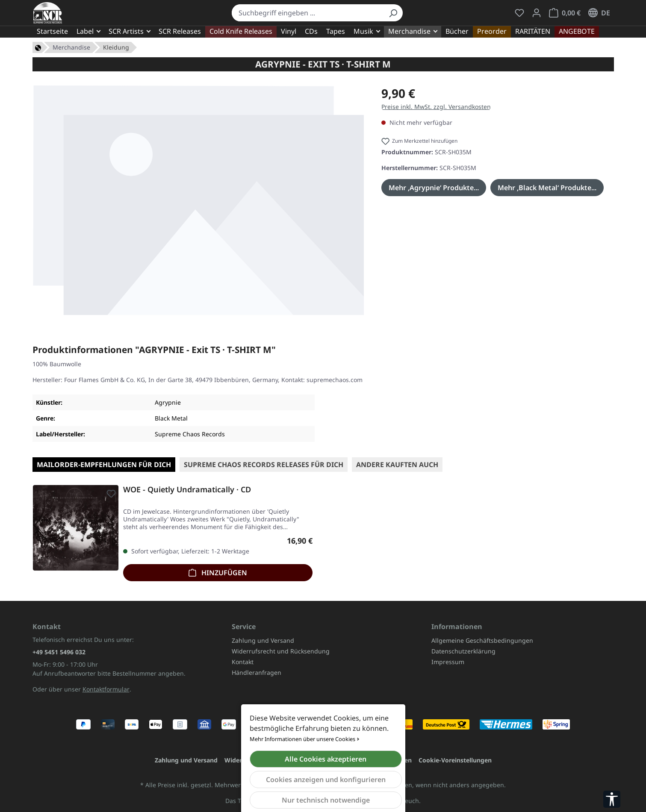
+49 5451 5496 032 (59, 652)
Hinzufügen (218, 572)
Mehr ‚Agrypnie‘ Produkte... (434, 188)
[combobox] (308, 13)
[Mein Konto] (537, 13)
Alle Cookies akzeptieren (326, 759)
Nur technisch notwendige (326, 800)
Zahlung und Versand (263, 640)
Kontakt (243, 662)
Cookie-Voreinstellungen (455, 760)
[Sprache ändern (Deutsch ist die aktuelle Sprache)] (599, 13)
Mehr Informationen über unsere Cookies (302, 739)
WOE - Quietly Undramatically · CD (187, 490)
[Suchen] (393, 13)
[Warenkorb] (565, 13)
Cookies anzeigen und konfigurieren (326, 780)
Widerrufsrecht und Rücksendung (281, 651)
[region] (199, 200)
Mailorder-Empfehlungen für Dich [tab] (104, 465)
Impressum (448, 662)
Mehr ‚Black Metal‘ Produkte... (547, 188)
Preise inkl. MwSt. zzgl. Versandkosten (436, 107)
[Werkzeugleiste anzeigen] (612, 799)
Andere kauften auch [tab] (397, 465)
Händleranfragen (257, 672)
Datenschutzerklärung (463, 651)
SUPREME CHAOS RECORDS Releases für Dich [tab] (264, 465)
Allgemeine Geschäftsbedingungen (482, 640)
